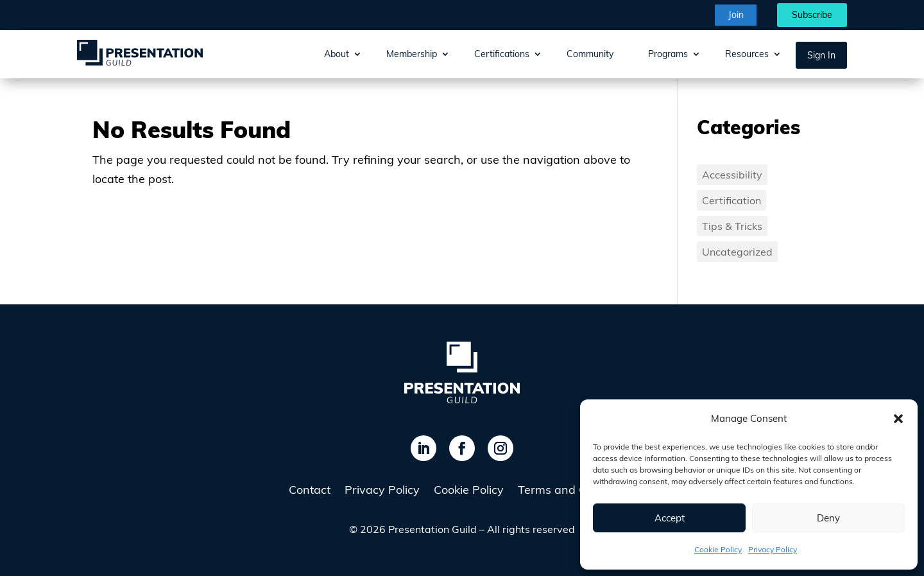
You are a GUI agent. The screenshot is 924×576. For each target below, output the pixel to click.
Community (590, 54)
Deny (828, 518)
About (337, 54)
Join (736, 15)
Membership (412, 54)
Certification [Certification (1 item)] (732, 200)
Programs (668, 54)
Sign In (821, 55)
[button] (898, 419)
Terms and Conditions (577, 491)
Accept (670, 518)
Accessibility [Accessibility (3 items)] (732, 175)
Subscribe (812, 15)
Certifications (502, 54)
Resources (747, 54)
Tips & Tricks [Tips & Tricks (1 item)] (732, 226)
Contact (310, 491)
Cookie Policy (718, 549)
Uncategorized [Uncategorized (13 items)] (737, 252)
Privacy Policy (773, 549)
